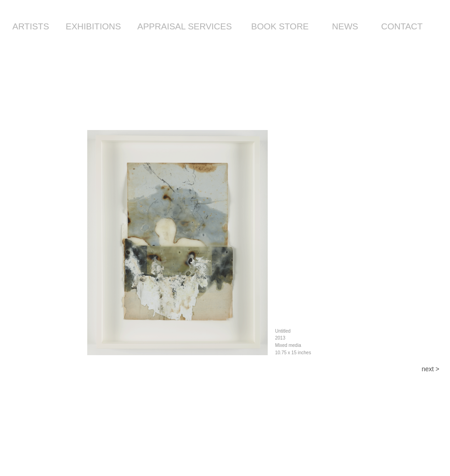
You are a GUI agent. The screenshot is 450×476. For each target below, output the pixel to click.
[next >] (430, 369)
